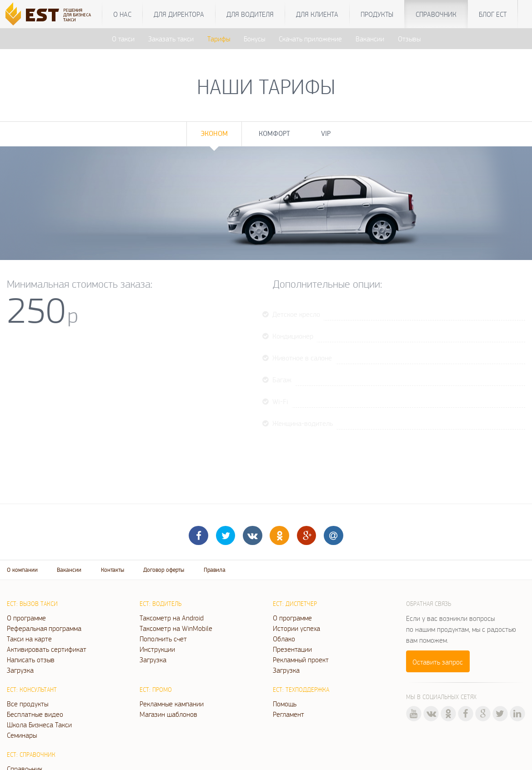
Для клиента (317, 14)
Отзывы (409, 39)
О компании (22, 570)
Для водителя (250, 14)
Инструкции (157, 649)
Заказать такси (171, 39)
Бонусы (254, 39)
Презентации (292, 649)
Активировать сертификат (47, 649)
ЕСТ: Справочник (31, 755)
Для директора (179, 14)
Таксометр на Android (172, 618)
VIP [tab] (326, 133)
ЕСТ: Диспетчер (295, 604)
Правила (215, 570)
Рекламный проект (301, 660)
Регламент (289, 714)
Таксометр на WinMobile (176, 628)
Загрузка (20, 670)
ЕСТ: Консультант (32, 690)
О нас (122, 14)
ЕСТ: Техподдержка (301, 690)
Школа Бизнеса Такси (39, 725)
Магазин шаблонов (168, 714)
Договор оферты (164, 570)
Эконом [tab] (214, 133)
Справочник (436, 14)
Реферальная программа (44, 628)
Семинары (22, 735)
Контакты (113, 570)
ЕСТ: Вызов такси (32, 604)
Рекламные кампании (172, 704)
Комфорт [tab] (274, 133)
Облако (284, 639)
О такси (123, 39)
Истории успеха (296, 628)
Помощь (285, 704)
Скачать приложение (310, 39)
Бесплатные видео (35, 714)
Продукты (377, 14)
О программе (26, 618)
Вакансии (370, 39)
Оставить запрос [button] (438, 662)
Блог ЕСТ (493, 14)
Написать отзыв (31, 660)
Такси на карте (29, 639)
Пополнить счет (163, 639)
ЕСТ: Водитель (161, 604)
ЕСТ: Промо (156, 690)
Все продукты (28, 704)
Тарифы (219, 39)
